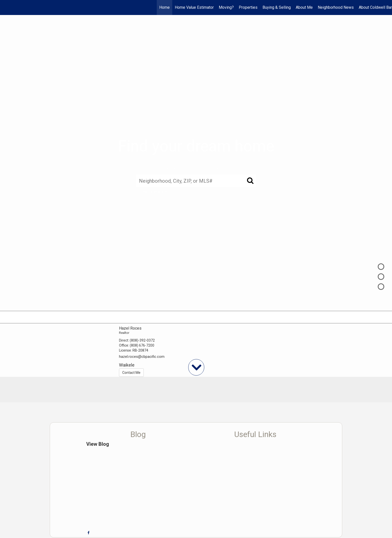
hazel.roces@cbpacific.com (142, 357)
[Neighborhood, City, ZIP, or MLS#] (196, 181)
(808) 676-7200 (142, 345)
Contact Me (131, 373)
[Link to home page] (6, 7)
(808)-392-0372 (142, 340)
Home (164, 7)
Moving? (226, 7)
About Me (304, 7)
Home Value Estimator (194, 7)
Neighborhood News (336, 7)
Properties (248, 7)
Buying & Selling (277, 7)
